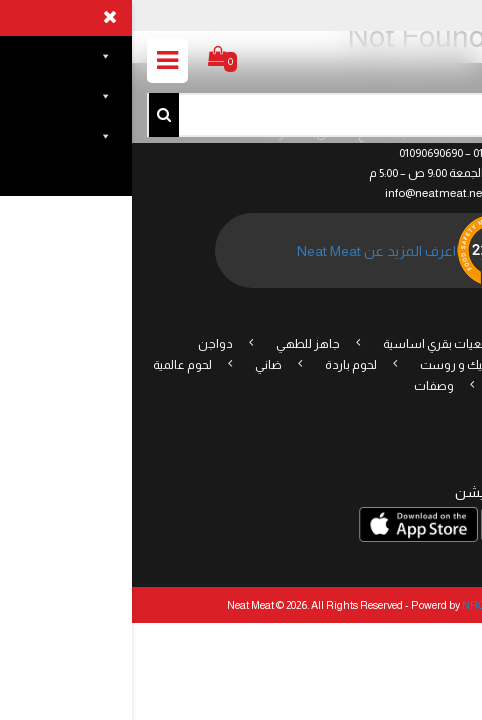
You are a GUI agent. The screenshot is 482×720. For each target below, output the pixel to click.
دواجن (83, 344)
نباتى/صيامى (396, 386)
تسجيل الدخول (413, 14)
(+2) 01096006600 (383, 153)
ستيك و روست (327, 365)
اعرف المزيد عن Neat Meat (244, 251)
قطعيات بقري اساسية (309, 344)
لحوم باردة (219, 365)
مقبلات (428, 365)
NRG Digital (359, 605)
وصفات (302, 386)
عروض (428, 344)
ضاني (136, 365)
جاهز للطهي (176, 344)
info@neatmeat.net (303, 193)
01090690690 (299, 153)
